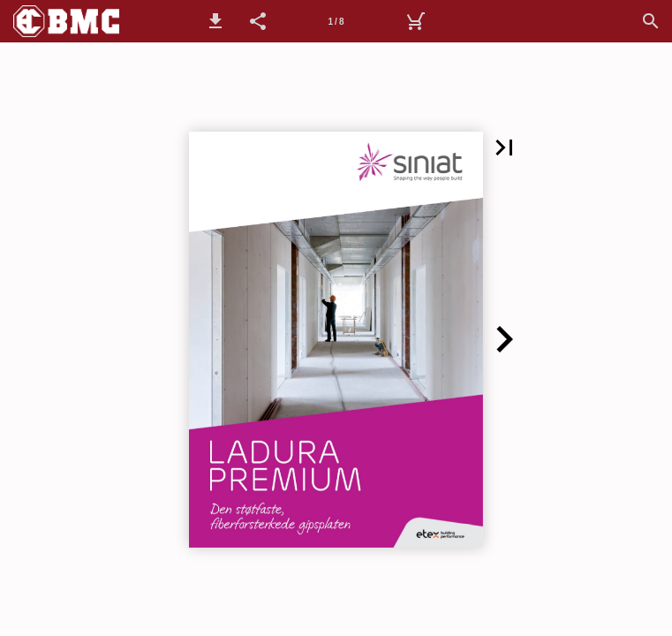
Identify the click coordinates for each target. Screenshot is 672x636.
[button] (215, 21)
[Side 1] (336, 21)
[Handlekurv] (415, 21)
